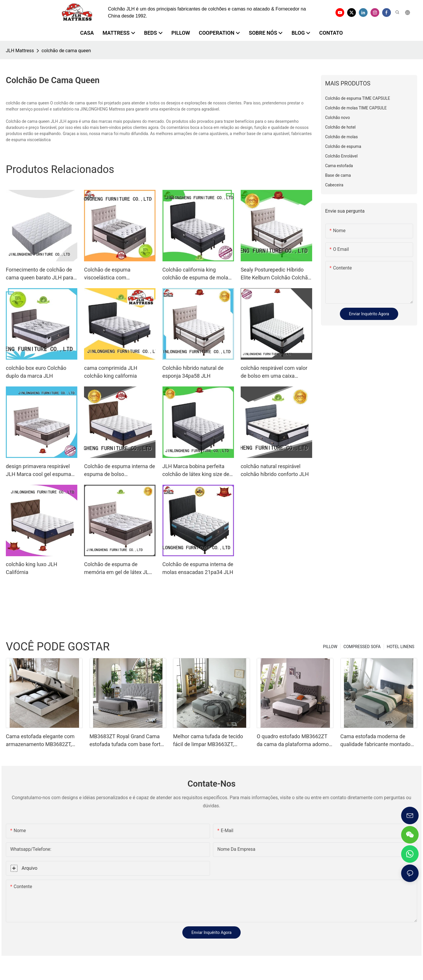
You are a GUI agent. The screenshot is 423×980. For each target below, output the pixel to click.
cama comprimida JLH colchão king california (111, 372)
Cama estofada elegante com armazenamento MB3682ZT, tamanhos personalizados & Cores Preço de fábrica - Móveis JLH (43, 741)
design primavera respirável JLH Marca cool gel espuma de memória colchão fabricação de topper (39, 471)
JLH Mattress (20, 51)
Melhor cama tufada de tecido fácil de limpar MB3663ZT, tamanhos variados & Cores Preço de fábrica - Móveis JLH (208, 741)
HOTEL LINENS (401, 647)
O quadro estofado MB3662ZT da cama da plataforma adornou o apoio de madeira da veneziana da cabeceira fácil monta (295, 741)
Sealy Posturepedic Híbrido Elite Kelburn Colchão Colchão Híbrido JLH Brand (276, 274)
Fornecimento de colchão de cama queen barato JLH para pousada (40, 274)
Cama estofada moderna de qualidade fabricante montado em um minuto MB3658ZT (376, 741)
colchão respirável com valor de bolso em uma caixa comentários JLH (274, 372)
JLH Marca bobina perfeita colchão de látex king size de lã (196, 471)
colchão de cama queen (66, 51)
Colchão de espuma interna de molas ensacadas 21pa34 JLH (198, 568)
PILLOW (330, 647)
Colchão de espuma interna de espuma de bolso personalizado (119, 471)
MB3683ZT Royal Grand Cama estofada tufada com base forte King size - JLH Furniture (126, 741)
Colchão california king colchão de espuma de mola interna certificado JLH (195, 274)
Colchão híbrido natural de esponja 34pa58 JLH (193, 372)
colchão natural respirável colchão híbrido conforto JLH (275, 470)
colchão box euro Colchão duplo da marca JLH (36, 372)
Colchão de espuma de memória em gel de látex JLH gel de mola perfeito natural (118, 569)
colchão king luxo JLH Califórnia (32, 568)
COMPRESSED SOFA (362, 647)
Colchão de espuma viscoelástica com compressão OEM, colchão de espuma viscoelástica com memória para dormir (119, 274)
